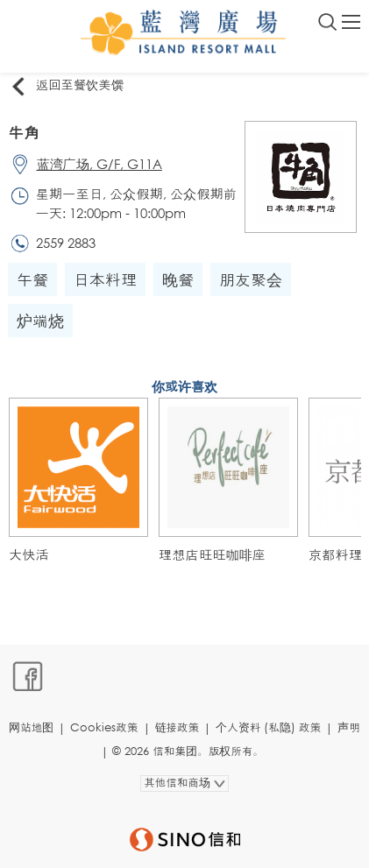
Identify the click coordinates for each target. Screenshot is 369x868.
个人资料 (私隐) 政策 (268, 727)
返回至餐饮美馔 (66, 86)
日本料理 (105, 279)
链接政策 (177, 727)
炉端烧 (40, 321)
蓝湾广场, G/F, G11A (99, 164)
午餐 (32, 279)
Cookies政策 (104, 727)
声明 (349, 727)
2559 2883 (66, 243)
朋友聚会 (251, 279)
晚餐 (178, 279)
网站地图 (31, 727)
